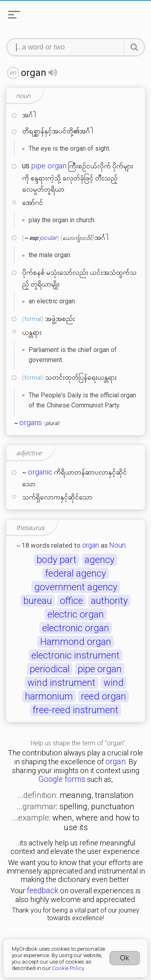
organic (40, 472)
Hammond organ (76, 642)
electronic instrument (75, 655)
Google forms (62, 779)
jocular (48, 238)
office (71, 601)
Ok (125, 958)
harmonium (49, 696)
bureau (38, 601)
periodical (50, 669)
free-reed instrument (75, 710)
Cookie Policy (68, 968)
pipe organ (49, 166)
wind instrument (61, 683)
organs (31, 423)
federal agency (75, 573)
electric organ (76, 614)
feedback (43, 891)
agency (99, 560)
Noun (117, 545)
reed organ (103, 696)
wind (114, 683)
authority (109, 601)
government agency (76, 587)
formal (33, 319)
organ (91, 545)
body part (57, 560)
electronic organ (76, 628)
